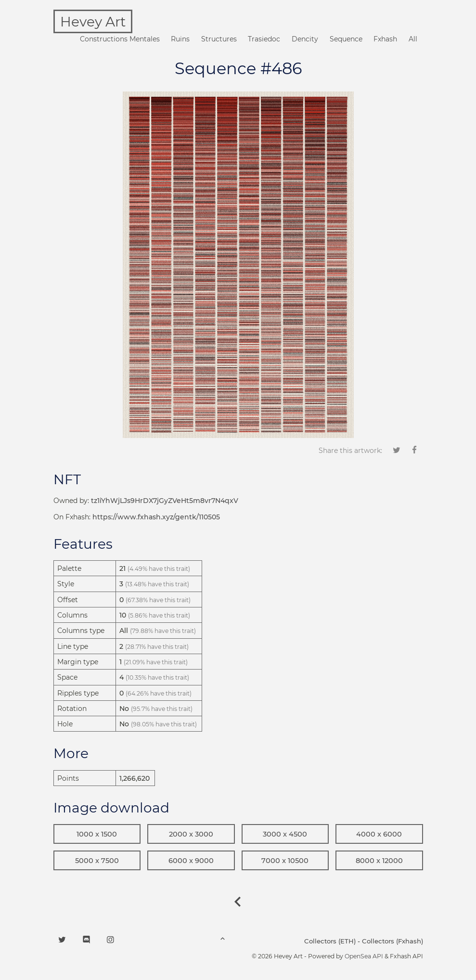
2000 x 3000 (191, 834)
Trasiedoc (264, 39)
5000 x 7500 (97, 861)
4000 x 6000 (379, 834)
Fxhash (385, 39)
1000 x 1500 (97, 834)
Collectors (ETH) (330, 941)
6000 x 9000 (191, 861)
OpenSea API (364, 956)
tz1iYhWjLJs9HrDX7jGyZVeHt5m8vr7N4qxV (165, 501)
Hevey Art (93, 22)
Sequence (346, 39)
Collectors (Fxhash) (392, 941)
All (413, 39)
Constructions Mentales (120, 39)
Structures (219, 39)
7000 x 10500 (285, 861)
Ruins (180, 39)
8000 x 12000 (379, 861)
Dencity (305, 39)
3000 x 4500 (285, 834)
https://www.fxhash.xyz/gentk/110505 (156, 517)
